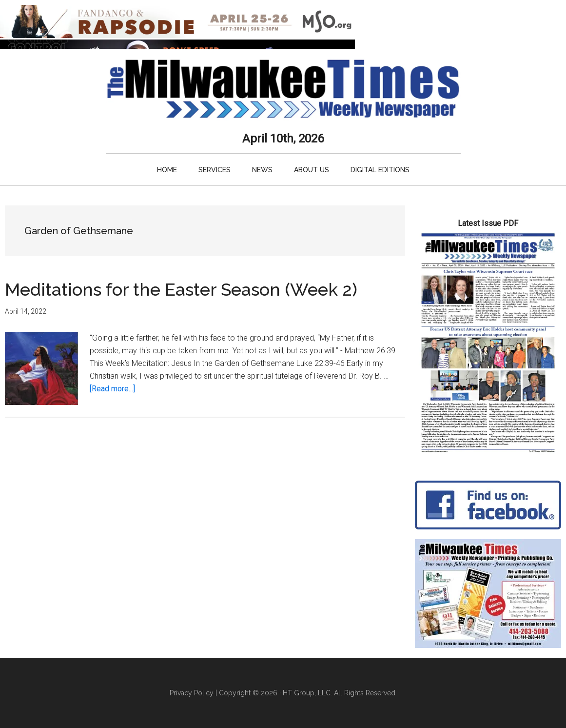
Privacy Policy (192, 693)
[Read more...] (112, 389)
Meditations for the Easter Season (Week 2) (181, 289)
